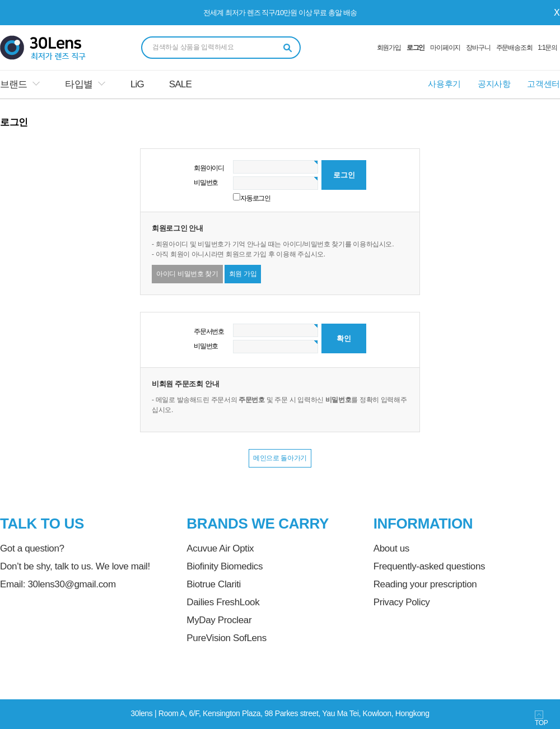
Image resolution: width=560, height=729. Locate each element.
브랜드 (13, 84)
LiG (137, 84)
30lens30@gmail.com (71, 584)
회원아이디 (209, 168)
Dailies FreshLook (223, 602)
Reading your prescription (425, 584)
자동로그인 (255, 198)
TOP (541, 719)
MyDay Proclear (219, 620)
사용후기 (444, 84)
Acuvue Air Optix (220, 548)
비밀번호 (206, 183)
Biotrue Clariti (214, 584)
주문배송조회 (514, 48)
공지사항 (494, 84)
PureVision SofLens (227, 638)
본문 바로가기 (0, 0)
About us (391, 548)
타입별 (78, 84)
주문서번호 (209, 331)
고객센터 (543, 84)
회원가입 (389, 48)
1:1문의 (547, 48)
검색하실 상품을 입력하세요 (193, 47)
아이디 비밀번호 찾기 (187, 274)
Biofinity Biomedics (225, 566)
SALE (180, 84)
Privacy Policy (402, 602)
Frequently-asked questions (429, 566)
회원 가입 (243, 274)
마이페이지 (445, 48)
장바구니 (478, 48)
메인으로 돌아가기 (280, 458)
